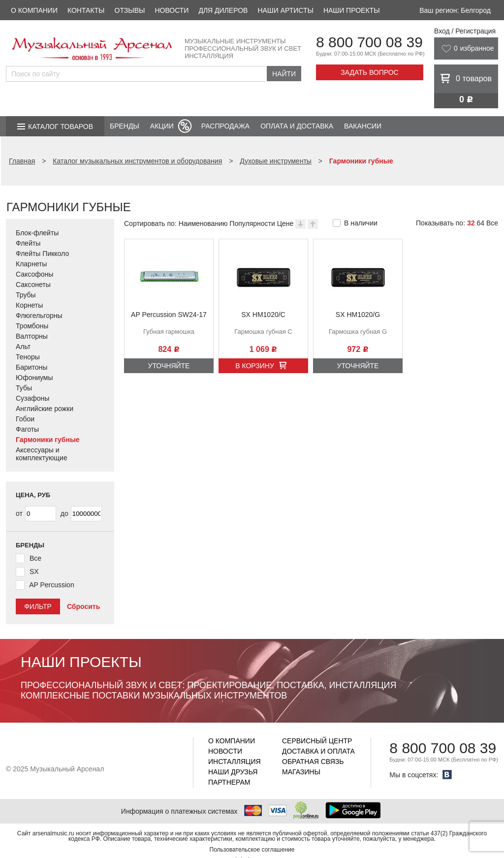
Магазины (301, 772)
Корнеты (29, 305)
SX (34, 572)
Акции (162, 126)
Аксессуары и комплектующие (42, 454)
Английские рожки (45, 409)
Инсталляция (235, 762)
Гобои (25, 419)
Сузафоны (32, 398)
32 (471, 223)
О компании (34, 10)
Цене (285, 223)
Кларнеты (31, 264)
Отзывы (130, 10)
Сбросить (83, 606)
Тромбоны (32, 326)
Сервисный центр (317, 741)
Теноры (28, 357)
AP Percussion (52, 585)
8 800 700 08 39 (369, 42)
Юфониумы (34, 378)
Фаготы (27, 429)
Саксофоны (34, 274)
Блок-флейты (37, 233)
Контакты (86, 10)
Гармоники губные (48, 440)
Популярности (252, 223)
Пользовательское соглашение (252, 850)
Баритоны (31, 367)
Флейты (28, 243)
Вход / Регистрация (465, 31)
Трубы (26, 295)
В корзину (255, 366)
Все (492, 223)
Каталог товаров (61, 127)
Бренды (125, 126)
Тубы (24, 388)
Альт (23, 347)
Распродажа (225, 126)
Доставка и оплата (318, 751)
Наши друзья (233, 772)
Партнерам (229, 782)
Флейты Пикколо (42, 254)
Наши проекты (352, 10)
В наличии (361, 223)
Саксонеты (33, 285)
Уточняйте (169, 366)
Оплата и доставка (297, 126)
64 (480, 223)
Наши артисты (285, 10)
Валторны (32, 336)
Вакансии (363, 126)
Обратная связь (313, 762)
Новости (172, 10)
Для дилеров (223, 10)
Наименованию (203, 223)
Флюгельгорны (39, 316)
